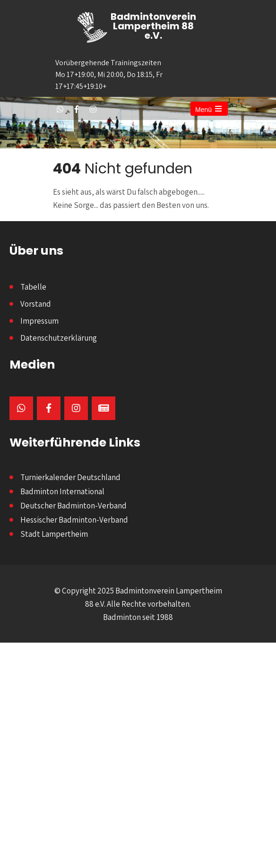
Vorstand (36, 304)
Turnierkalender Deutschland (70, 477)
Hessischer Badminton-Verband (74, 520)
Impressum (39, 321)
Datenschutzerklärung (59, 338)
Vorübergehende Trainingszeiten (112, 75)
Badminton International (62, 491)
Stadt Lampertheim (54, 534)
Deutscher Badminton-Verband (73, 506)
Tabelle (33, 287)
